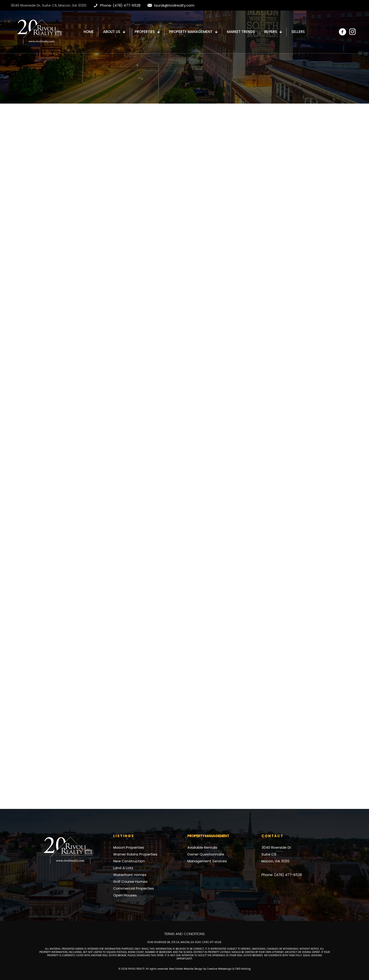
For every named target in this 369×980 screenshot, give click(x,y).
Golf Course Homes (130, 882)
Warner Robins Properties (135, 854)
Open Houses (125, 895)
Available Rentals (202, 847)
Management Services (207, 861)
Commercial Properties (134, 888)
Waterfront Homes (130, 875)
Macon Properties (129, 847)
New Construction (129, 861)
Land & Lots (123, 868)
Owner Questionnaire (206, 854)
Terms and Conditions (184, 934)
